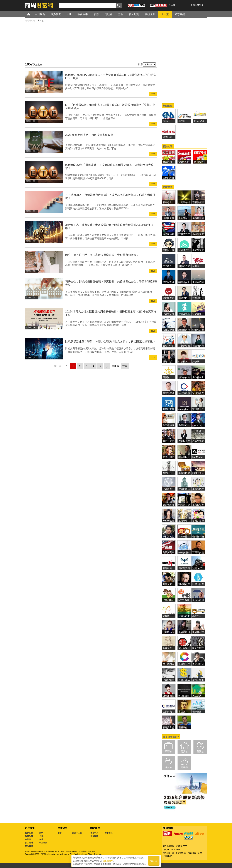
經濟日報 (167, 137)
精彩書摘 (180, 14)
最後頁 (115, 366)
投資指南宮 (184, 489)
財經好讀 (197, 314)
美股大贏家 (168, 552)
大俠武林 (183, 218)
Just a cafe (198, 425)
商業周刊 (167, 162)
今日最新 (40, 14)
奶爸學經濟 (168, 505)
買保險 (166, 377)
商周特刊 (199, 162)
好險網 (196, 361)
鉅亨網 (182, 121)
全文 (153, 94)
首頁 (31, 14)
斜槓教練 (183, 361)
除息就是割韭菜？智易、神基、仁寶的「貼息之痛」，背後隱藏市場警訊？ (110, 342)
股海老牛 (183, 521)
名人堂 (165, 14)
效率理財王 (198, 298)
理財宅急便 (198, 330)
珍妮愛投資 (198, 393)
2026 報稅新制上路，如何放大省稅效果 (89, 135)
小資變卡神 (184, 664)
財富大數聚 (198, 584)
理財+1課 (167, 361)
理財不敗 (183, 727)
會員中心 (94, 833)
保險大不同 (198, 600)
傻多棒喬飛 (198, 218)
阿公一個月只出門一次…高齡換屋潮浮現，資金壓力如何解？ (102, 255)
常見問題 (94, 836)
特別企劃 (150, 14)
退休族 (168, 767)
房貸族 (184, 751)
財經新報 (167, 568)
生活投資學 (198, 505)
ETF (69, 14)
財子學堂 (183, 648)
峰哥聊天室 (168, 218)
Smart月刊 (184, 162)
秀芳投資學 (184, 441)
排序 (140, 64)
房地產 (108, 14)
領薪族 (168, 751)
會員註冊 (195, 5)
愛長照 (166, 616)
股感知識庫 (184, 314)
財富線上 (167, 202)
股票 (96, 14)
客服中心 (109, 833)
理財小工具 (77, 833)
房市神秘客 (198, 377)
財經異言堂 (168, 727)
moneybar (184, 409)
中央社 (166, 121)
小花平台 (197, 616)
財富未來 (167, 584)
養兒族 (200, 751)
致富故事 (83, 14)
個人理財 (134, 14)
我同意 (154, 861)
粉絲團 (172, 5)
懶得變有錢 (198, 537)
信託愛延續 (184, 393)
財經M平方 (185, 250)
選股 (60, 833)
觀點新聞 (56, 14)
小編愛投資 (198, 234)
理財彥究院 (184, 234)
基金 (121, 14)
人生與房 (197, 696)
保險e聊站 (168, 600)
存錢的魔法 (184, 680)
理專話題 (197, 712)
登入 (202, 5)
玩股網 (196, 266)
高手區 (184, 767)
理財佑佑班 (198, 202)
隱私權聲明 (108, 861)
